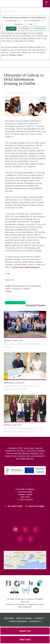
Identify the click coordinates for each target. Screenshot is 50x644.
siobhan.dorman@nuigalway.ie (26, 267)
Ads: (31, 24)
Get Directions (15, 506)
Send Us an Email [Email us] (37, 506)
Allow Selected (39, 29)
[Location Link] (25, 567)
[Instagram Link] (15, 529)
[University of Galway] (12, 64)
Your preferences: (32, 20)
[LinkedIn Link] (20, 539)
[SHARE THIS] (25, 631)
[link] (8, 583)
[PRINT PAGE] (25, 640)
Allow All (12, 29)
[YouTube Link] (36, 529)
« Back (8, 291)
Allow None (24, 29)
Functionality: (12, 20)
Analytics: (18, 24)
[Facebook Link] (25, 529)
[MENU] (46, 4)
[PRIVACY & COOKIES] (25, 618)
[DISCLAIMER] (10, 618)
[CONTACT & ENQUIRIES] (19, 621)
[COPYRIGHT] (40, 618)
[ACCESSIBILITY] (35, 621)
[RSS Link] (31, 539)
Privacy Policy (16, 55)
